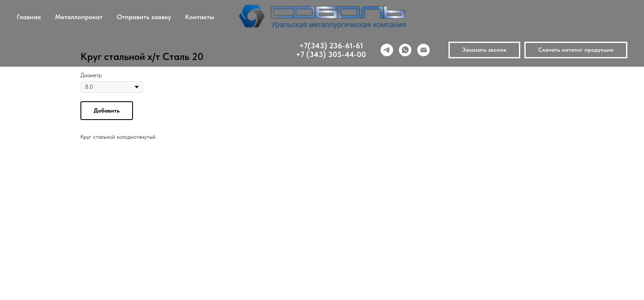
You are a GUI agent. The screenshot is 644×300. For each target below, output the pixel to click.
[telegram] (387, 50)
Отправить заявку (144, 17)
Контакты (200, 17)
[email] (423, 50)
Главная (29, 17)
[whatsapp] (405, 50)
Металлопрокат (79, 17)
